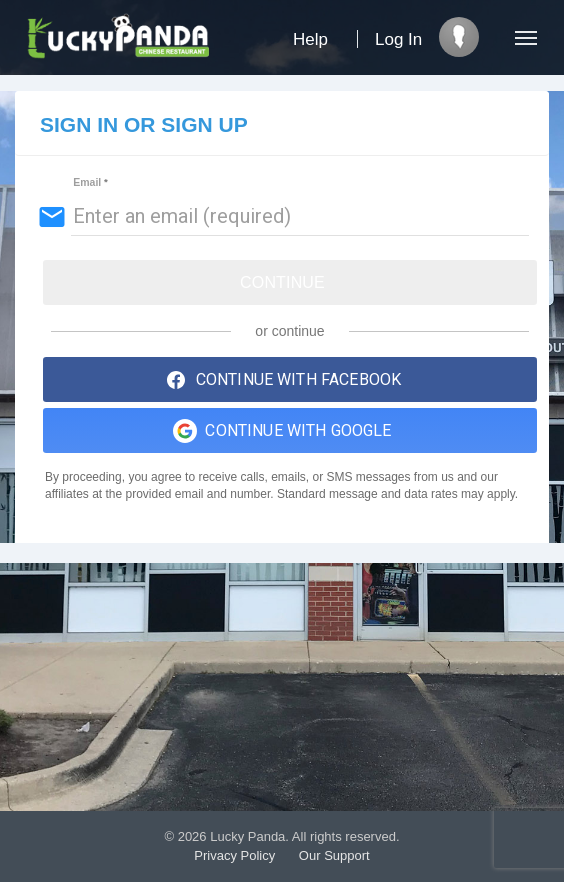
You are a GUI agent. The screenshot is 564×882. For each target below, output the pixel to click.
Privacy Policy (234, 855)
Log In (398, 39)
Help (310, 39)
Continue (282, 282)
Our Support (334, 855)
